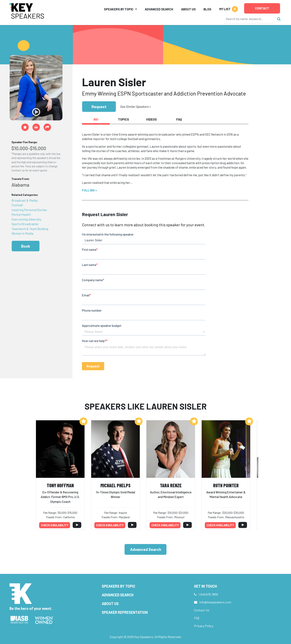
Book (26, 246)
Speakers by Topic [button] (119, 9)
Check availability (55, 525)
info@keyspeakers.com (215, 602)
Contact (262, 8)
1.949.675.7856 (208, 594)
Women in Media (22, 233)
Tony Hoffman (60, 485)
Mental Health (21, 214)
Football (17, 205)
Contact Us (202, 610)
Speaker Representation (125, 612)
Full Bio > (89, 190)
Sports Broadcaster (25, 224)
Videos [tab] (151, 119)
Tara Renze (171, 485)
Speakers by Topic (119, 586)
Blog (207, 9)
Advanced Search (159, 9)
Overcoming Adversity (26, 219)
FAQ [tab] (179, 119)
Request (99, 107)
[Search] (249, 19)
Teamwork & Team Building (30, 229)
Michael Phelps (115, 485)
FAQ (197, 618)
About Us (188, 9)
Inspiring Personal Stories (29, 210)
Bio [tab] (96, 119)
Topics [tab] (124, 119)
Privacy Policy (204, 626)
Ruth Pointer (226, 485)
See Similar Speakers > (135, 106)
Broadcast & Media (24, 200)
